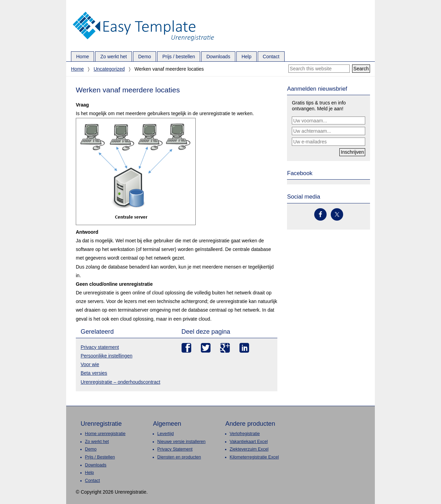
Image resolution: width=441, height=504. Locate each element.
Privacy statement (100, 347)
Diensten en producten (179, 457)
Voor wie (90, 364)
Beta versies (94, 373)
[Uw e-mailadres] (329, 142)
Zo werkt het (97, 442)
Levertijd (166, 434)
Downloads (96, 465)
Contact (93, 481)
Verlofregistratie (245, 434)
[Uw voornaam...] (329, 121)
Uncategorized (109, 69)
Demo (91, 449)
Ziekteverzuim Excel (249, 449)
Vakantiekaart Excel (249, 442)
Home (77, 69)
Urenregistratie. (143, 12)
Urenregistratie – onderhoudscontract (120, 382)
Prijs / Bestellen (100, 457)
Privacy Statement (175, 449)
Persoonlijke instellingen (106, 356)
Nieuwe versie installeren (182, 442)
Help (90, 473)
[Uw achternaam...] (329, 131)
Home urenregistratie (105, 434)
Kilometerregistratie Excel (254, 457)
